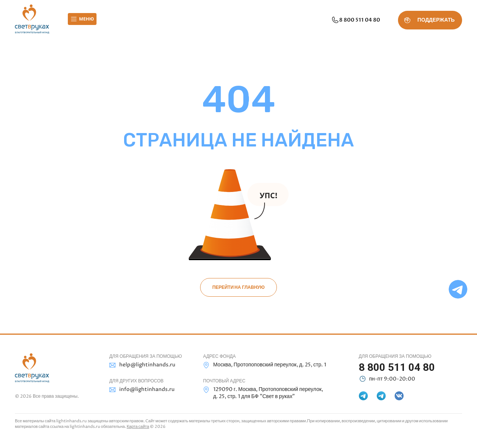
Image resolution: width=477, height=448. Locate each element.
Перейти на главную (238, 287)
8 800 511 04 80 (356, 20)
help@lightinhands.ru (142, 365)
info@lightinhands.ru (142, 390)
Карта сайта (138, 427)
